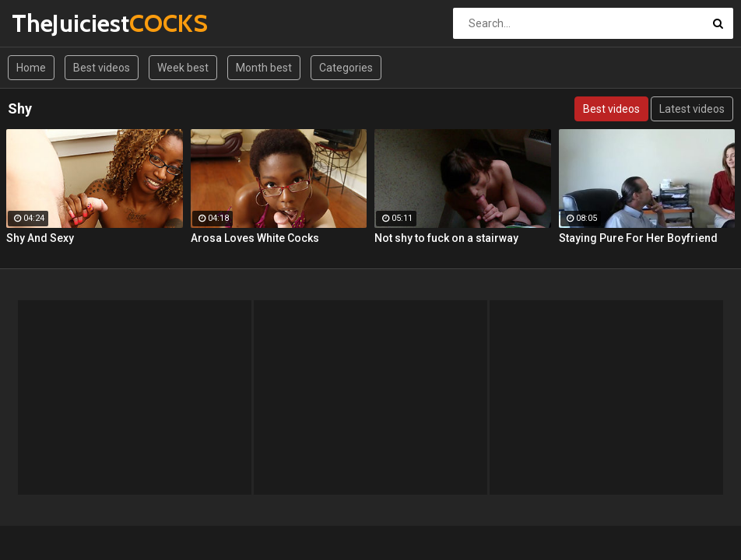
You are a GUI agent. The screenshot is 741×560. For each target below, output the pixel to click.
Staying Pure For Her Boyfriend (638, 238)
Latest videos (692, 109)
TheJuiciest (53, 23)
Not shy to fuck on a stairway (446, 238)
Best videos (102, 68)
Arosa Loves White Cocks (255, 238)
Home (31, 68)
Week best (183, 68)
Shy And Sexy (40, 238)
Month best (264, 68)
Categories (346, 68)
